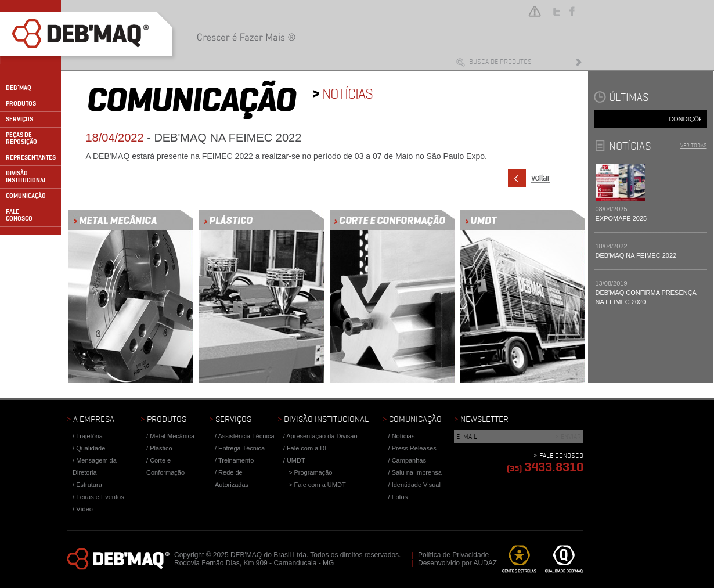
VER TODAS (694, 145)
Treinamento (236, 460)
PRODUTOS (21, 104)
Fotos (400, 497)
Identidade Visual (416, 485)
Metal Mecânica (172, 436)
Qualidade (91, 448)
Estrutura (89, 485)
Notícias (403, 436)
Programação (313, 472)
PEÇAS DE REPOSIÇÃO (21, 138)
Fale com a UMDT (320, 485)
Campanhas (409, 460)
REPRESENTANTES (31, 158)
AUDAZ (485, 563)
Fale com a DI (306, 448)
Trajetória (89, 436)
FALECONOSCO (19, 215)
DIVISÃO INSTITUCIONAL (26, 177)
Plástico (161, 448)
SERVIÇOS (19, 119)
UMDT (296, 460)
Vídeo (84, 509)
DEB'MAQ (19, 88)
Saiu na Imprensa (417, 472)
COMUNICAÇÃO (26, 196)
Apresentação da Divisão (322, 436)
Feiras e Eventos (100, 497)
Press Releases (414, 448)
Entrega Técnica (241, 448)
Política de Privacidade (453, 555)
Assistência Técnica (246, 436)
